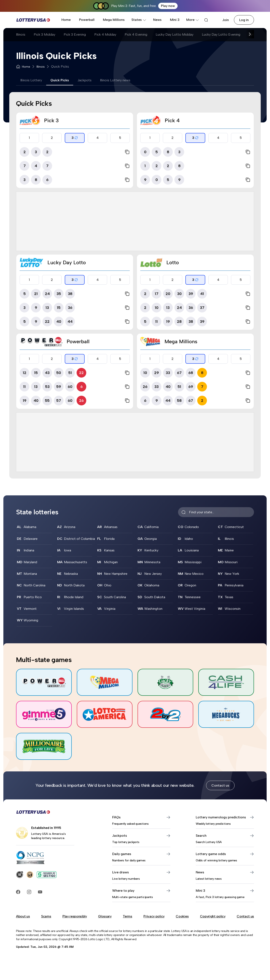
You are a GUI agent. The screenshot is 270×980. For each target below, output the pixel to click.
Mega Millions (114, 20)
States (139, 20)
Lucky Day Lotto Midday (175, 34)
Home (66, 20)
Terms (127, 916)
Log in (244, 20)
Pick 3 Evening (75, 34)
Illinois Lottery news (115, 80)
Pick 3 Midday (45, 34)
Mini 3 (175, 20)
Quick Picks (60, 80)
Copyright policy (213, 916)
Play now (168, 6)
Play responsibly (75, 916)
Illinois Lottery (31, 80)
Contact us (220, 785)
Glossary (105, 916)
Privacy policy (154, 916)
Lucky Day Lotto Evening (221, 34)
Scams (46, 916)
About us (23, 916)
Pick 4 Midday (105, 34)
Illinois (21, 34)
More (193, 20)
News (157, 20)
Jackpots (84, 80)
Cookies (182, 916)
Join (226, 20)
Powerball (87, 20)
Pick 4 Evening (136, 34)
